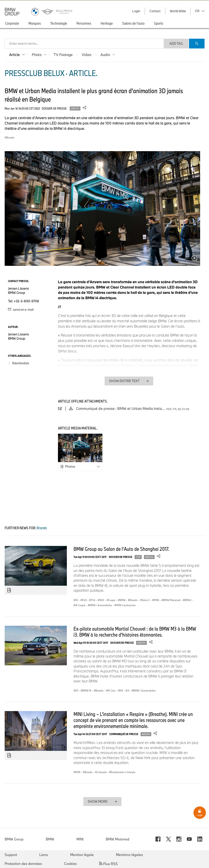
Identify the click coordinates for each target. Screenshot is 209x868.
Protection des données (23, 864)
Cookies (71, 864)
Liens (44, 855)
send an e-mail (21, 310)
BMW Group (14, 839)
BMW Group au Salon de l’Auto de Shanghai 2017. (121, 549)
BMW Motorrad (117, 839)
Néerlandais (21, 363)
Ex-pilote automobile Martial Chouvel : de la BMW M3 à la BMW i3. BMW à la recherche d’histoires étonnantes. (135, 632)
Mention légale (82, 855)
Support (11, 855)
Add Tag (176, 43)
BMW (50, 839)
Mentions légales (129, 855)
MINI (80, 839)
